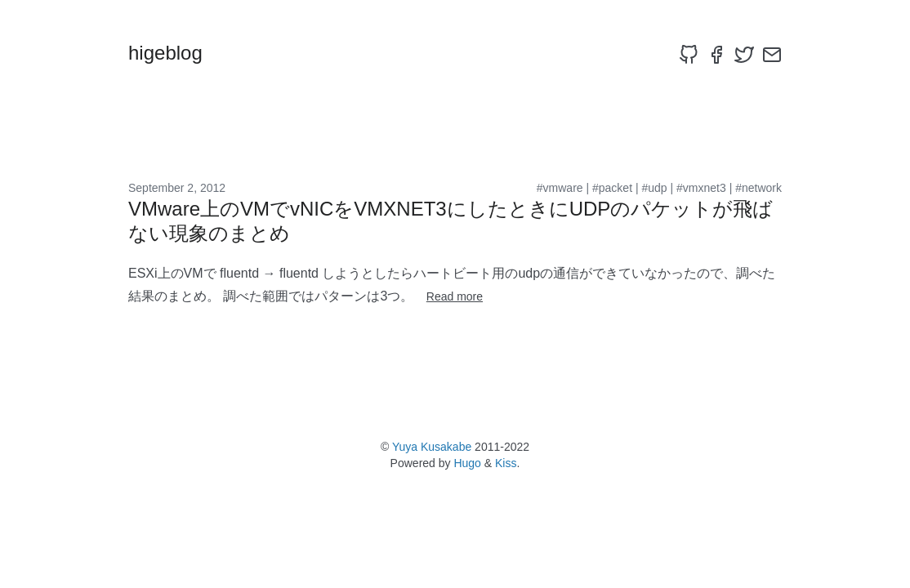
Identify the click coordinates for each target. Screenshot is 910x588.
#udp (654, 188)
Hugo (467, 463)
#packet (612, 188)
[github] (689, 55)
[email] (772, 55)
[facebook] (716, 55)
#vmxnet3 (701, 188)
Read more (455, 296)
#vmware (560, 188)
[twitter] (744, 55)
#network (758, 188)
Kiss (506, 463)
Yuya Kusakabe (432, 447)
